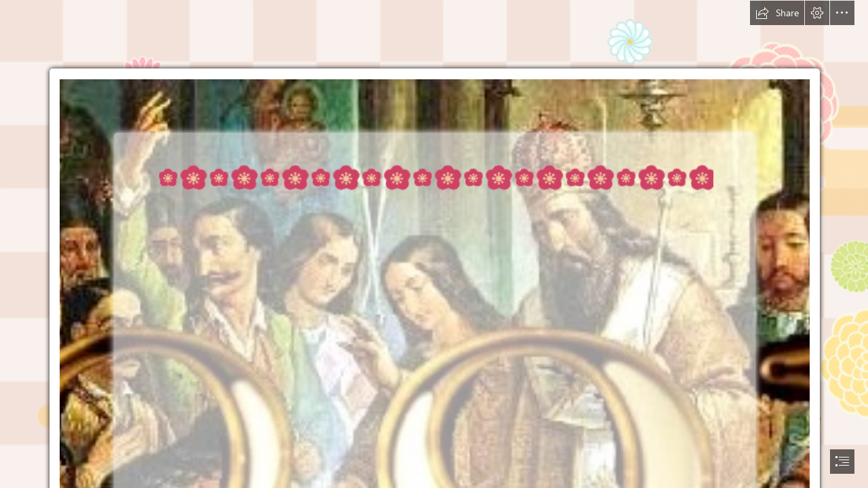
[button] (777, 13)
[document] (434, 244)
